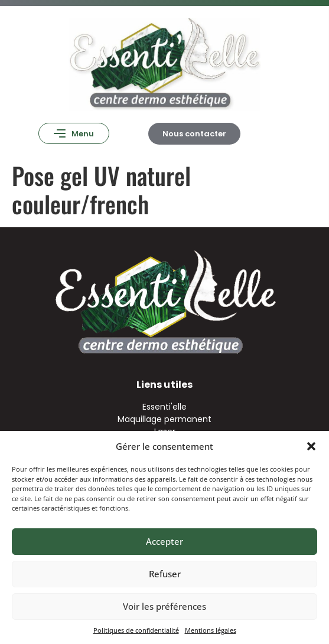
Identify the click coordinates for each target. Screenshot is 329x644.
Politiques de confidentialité (136, 630)
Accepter (164, 541)
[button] (311, 446)
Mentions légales (211, 630)
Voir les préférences (164, 606)
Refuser (165, 574)
